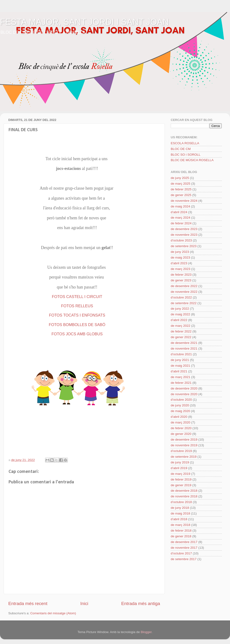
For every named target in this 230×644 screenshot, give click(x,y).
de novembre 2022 (184, 292)
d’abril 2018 (179, 519)
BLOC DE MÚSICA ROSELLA (192, 160)
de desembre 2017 (184, 542)
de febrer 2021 (181, 383)
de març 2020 (181, 422)
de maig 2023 (180, 257)
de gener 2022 (181, 337)
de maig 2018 (180, 513)
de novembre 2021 (184, 348)
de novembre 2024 (184, 201)
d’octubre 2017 (181, 553)
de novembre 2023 (184, 235)
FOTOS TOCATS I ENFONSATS (77, 315)
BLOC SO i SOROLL (186, 155)
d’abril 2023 (179, 263)
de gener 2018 (181, 536)
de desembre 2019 (184, 440)
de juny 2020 (180, 405)
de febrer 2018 (181, 531)
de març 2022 (181, 326)
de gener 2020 (181, 434)
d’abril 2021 (179, 371)
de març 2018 (181, 525)
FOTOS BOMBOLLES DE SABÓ (77, 325)
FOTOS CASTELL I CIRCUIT (77, 297)
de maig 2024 (180, 206)
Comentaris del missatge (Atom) (53, 613)
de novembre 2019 (184, 445)
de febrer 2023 (181, 275)
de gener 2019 (181, 485)
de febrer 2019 (181, 479)
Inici (84, 603)
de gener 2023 (181, 280)
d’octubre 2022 (181, 297)
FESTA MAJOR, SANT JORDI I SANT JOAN (84, 22)
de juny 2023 (180, 252)
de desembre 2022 (184, 286)
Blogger (146, 632)
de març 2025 (181, 184)
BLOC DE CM (181, 149)
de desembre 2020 (184, 388)
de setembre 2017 (184, 559)
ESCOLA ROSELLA (185, 143)
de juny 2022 (180, 309)
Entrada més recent (28, 603)
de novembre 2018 (184, 496)
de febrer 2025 (181, 189)
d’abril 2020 (179, 417)
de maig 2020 (180, 411)
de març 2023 (181, 269)
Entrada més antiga (141, 603)
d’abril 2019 (179, 468)
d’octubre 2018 (181, 502)
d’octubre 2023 (181, 240)
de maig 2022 (180, 314)
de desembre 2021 (184, 343)
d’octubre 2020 (181, 400)
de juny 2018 (180, 508)
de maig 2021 (180, 366)
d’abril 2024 (179, 212)
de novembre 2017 (184, 548)
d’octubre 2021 (181, 354)
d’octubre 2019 (181, 451)
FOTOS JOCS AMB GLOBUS (77, 334)
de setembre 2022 (184, 303)
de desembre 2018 (184, 491)
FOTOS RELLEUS (77, 306)
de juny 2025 (180, 178)
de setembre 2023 (184, 246)
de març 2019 (181, 474)
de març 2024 (181, 218)
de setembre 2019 (184, 457)
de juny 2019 (180, 462)
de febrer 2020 (181, 428)
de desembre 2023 (184, 229)
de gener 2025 (181, 195)
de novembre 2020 (184, 394)
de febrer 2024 (181, 223)
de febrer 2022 (181, 331)
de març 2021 (181, 377)
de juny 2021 (180, 360)
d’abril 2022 (179, 320)
